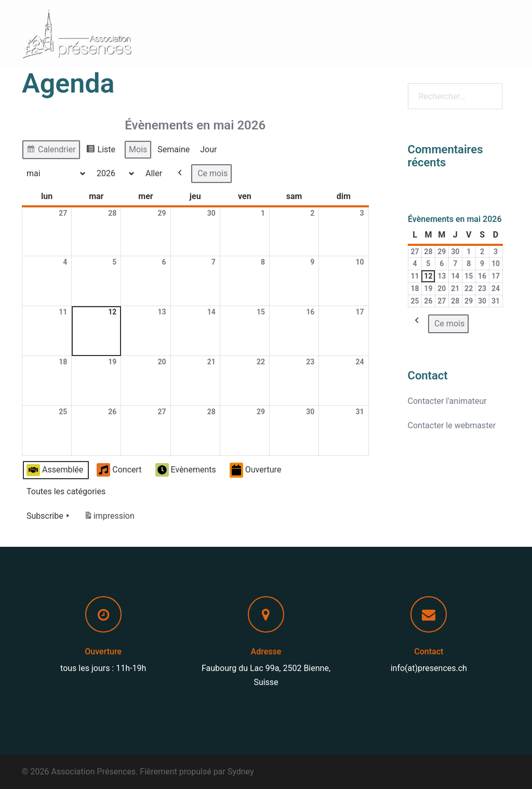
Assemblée (55, 470)
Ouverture (256, 470)
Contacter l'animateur (447, 401)
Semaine (174, 149)
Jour (208, 149)
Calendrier (51, 151)
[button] (486, 34)
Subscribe (49, 516)
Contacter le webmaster (452, 425)
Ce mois (212, 173)
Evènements (186, 470)
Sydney (241, 772)
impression (109, 518)
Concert (119, 470)
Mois (138, 149)
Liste (101, 151)
